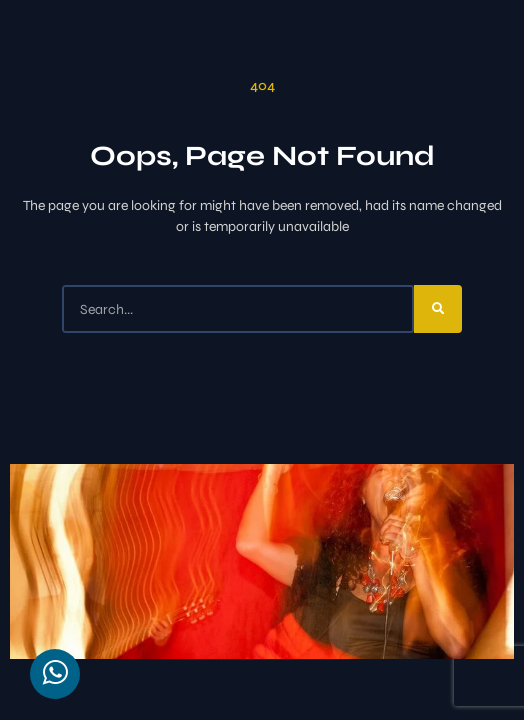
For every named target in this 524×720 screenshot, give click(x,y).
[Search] (438, 309)
